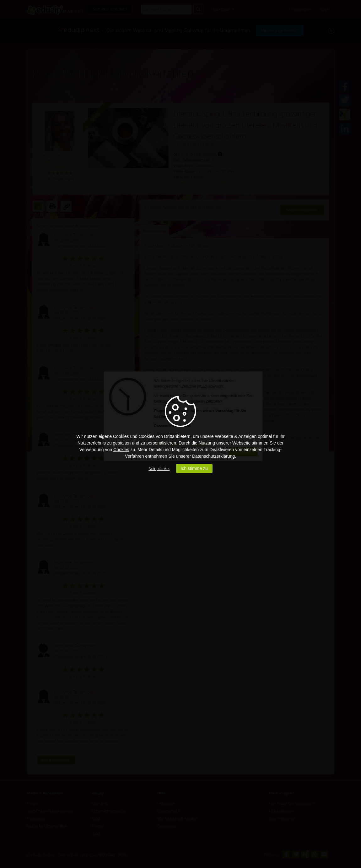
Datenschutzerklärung (213, 456)
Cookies (121, 450)
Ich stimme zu (194, 468)
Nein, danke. (159, 469)
